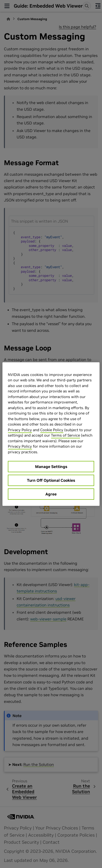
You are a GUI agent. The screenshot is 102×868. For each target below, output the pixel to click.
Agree (51, 494)
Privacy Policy (20, 430)
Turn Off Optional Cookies (51, 480)
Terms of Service (65, 435)
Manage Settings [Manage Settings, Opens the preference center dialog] (51, 467)
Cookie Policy (52, 430)
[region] (51, 434)
